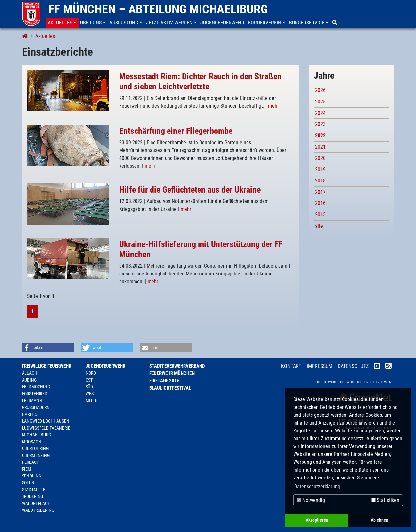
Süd (89, 387)
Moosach (32, 442)
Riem (27, 469)
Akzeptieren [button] (317, 520)
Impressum (320, 366)
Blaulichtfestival (170, 388)
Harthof (31, 414)
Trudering (32, 496)
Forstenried (35, 394)
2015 (320, 215)
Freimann (32, 400)
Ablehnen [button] (379, 520)
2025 (320, 102)
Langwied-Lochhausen (46, 421)
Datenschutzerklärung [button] (317, 486)
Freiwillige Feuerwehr (47, 366)
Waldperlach (36, 503)
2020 (320, 158)
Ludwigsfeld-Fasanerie (46, 428)
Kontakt (291, 366)
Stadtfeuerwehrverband (177, 366)
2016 (320, 203)
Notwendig (311, 500)
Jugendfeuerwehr (105, 366)
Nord (91, 373)
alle (319, 226)
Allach (30, 373)
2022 (320, 136)
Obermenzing (36, 455)
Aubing (29, 380)
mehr (273, 106)
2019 (320, 170)
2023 (320, 124)
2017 (320, 192)
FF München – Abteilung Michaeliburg (158, 9)
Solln (28, 483)
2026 (320, 90)
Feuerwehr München (172, 373)
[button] (63, 23)
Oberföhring (35, 448)
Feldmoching (36, 387)
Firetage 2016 (164, 381)
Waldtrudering (38, 510)
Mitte (91, 400)
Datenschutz (353, 366)
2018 (320, 181)
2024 (320, 113)
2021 (320, 147)
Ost (89, 380)
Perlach (31, 462)
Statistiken (385, 500)
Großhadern (36, 407)
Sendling (32, 476)
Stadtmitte (34, 490)
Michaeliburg (36, 435)
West (91, 394)
